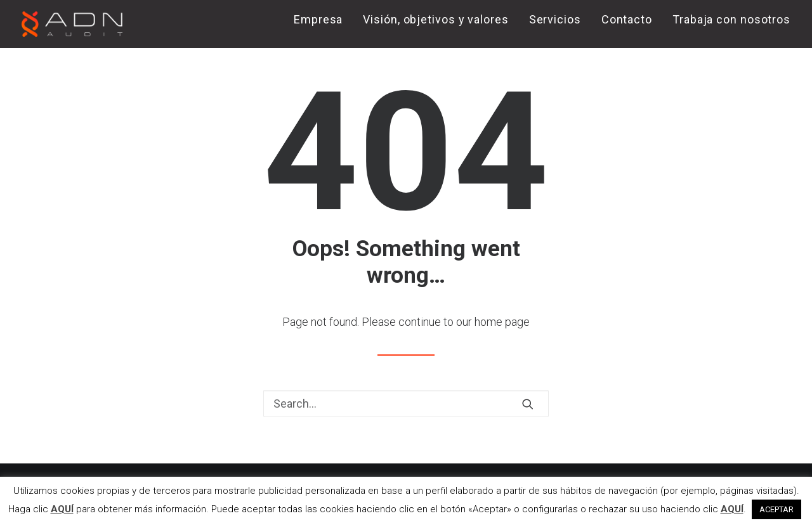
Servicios (555, 19)
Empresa (318, 19)
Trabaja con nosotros (731, 19)
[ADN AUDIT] (72, 24)
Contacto (627, 19)
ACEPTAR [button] (776, 509)
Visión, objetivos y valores (435, 19)
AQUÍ (62, 509)
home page (502, 322)
